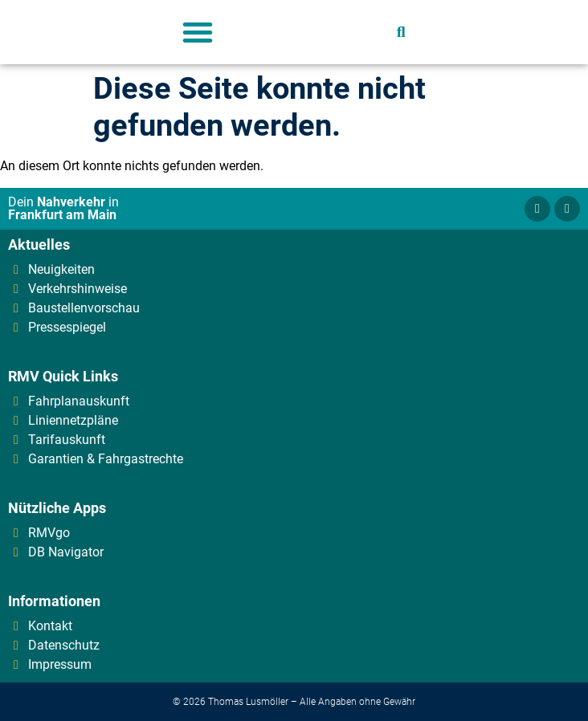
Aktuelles (39, 244)
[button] (198, 32)
